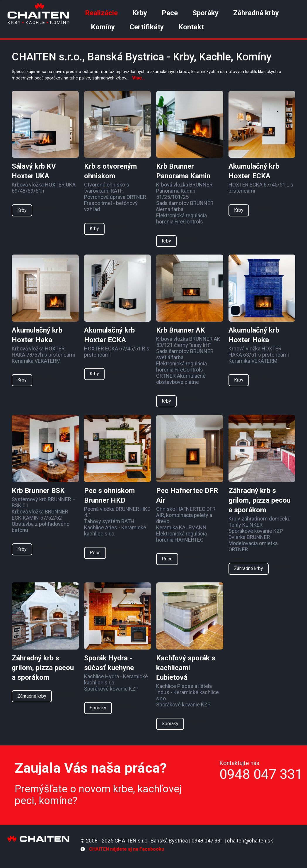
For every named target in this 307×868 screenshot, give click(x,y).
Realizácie (101, 13)
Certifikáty (147, 27)
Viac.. (139, 78)
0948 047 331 (261, 774)
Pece (170, 13)
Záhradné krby (256, 13)
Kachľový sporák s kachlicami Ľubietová (186, 668)
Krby (140, 13)
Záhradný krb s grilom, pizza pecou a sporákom (260, 500)
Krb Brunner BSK (38, 491)
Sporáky (205, 13)
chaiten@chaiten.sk (250, 841)
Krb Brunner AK (181, 330)
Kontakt (191, 27)
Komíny (103, 27)
